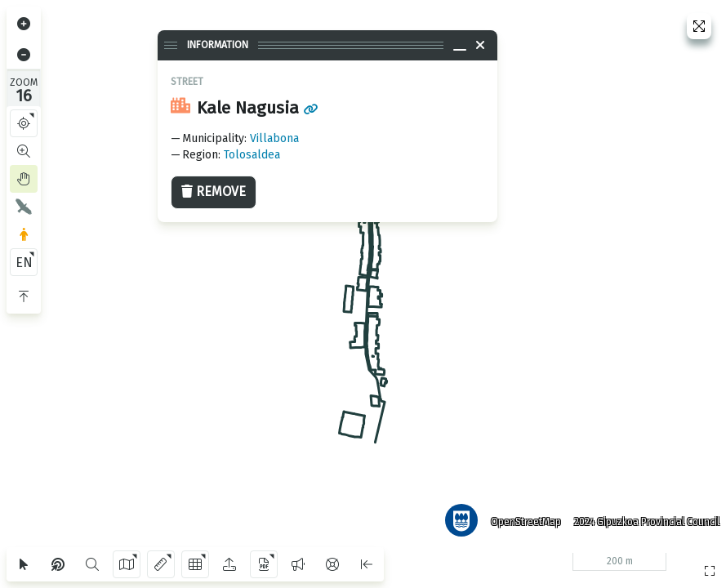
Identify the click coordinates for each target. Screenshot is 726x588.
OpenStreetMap (523, 519)
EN (24, 263)
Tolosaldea (252, 155)
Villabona (274, 138)
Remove (214, 192)
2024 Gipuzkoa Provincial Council (644, 519)
